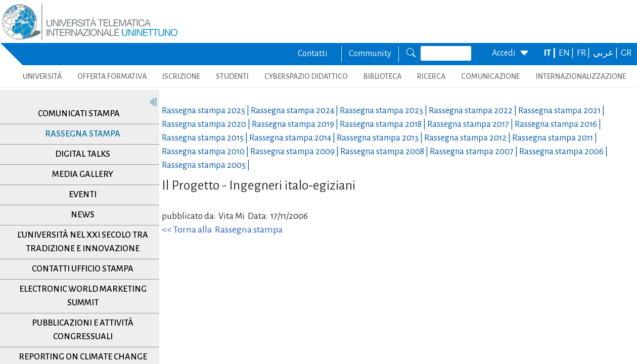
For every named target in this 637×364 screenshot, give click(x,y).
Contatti (313, 54)
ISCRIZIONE (181, 76)
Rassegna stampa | (206, 111)
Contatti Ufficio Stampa (83, 269)
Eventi (83, 195)
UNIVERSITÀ (42, 76)
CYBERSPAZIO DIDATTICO (306, 76)
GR (626, 53)
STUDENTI (232, 76)
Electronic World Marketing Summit (83, 296)
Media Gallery (83, 174)
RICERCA (431, 76)
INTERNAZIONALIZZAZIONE (581, 76)
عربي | (606, 53)
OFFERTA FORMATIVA (112, 76)
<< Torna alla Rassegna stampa (222, 230)
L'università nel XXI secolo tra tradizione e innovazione (83, 242)
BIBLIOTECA (382, 76)
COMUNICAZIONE (490, 76)
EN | (567, 53)
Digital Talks (83, 154)
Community (370, 54)
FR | (584, 53)
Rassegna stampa (83, 134)
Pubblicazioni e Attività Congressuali (83, 330)
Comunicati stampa (79, 114)
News (83, 215)
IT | (551, 53)
